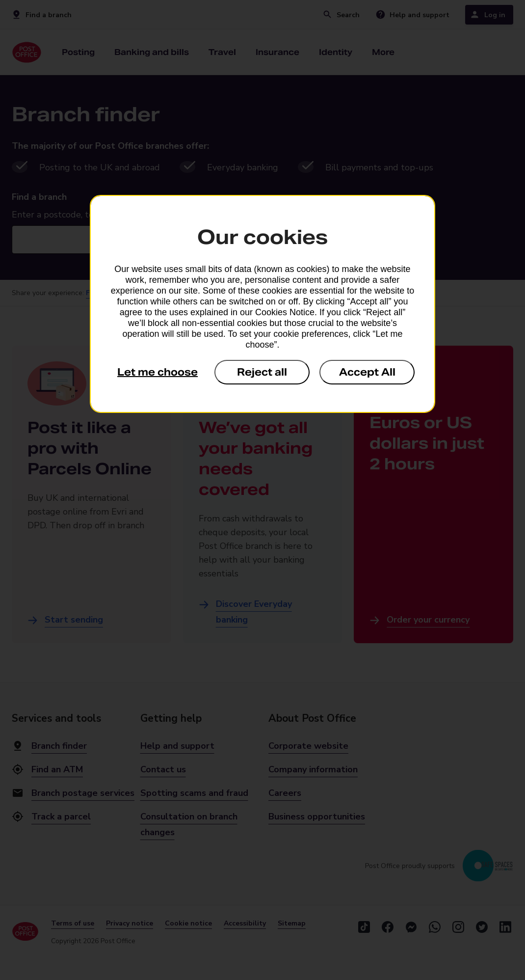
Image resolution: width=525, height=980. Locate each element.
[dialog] (262, 304)
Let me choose (157, 372)
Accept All (367, 372)
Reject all (262, 372)
